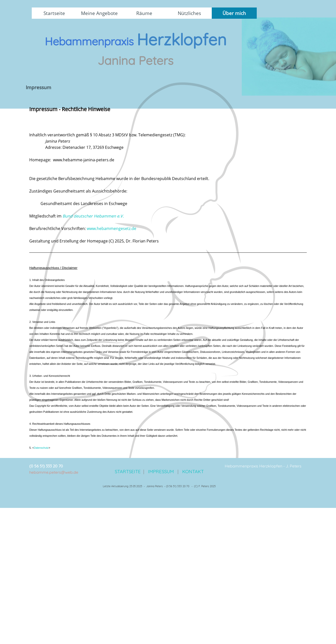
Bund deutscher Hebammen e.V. (93, 216)
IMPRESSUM (161, 471)
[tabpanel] (135, 55)
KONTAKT (193, 471)
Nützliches (189, 13)
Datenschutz (41, 448)
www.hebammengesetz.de (111, 228)
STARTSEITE (128, 471)
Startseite (54, 13)
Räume (144, 13)
